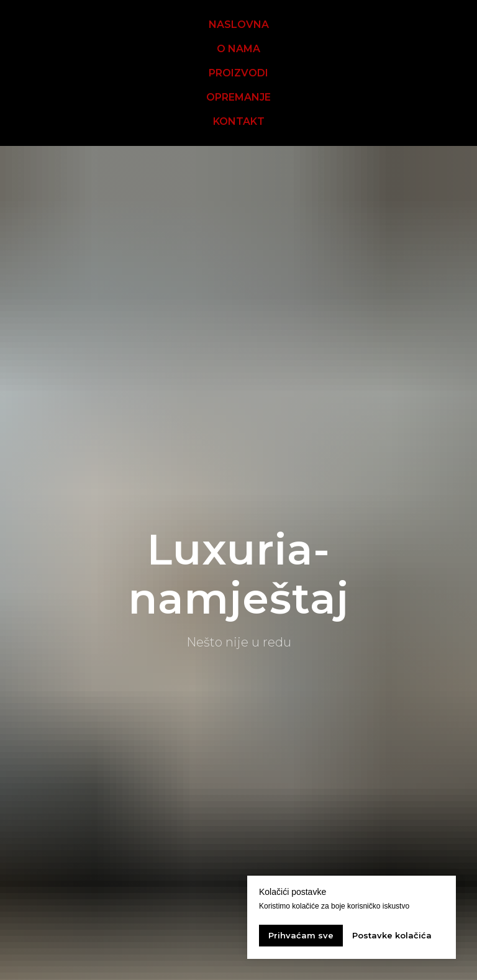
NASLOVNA (239, 25)
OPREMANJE (238, 97)
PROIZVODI (238, 73)
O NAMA (238, 49)
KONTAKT (239, 121)
